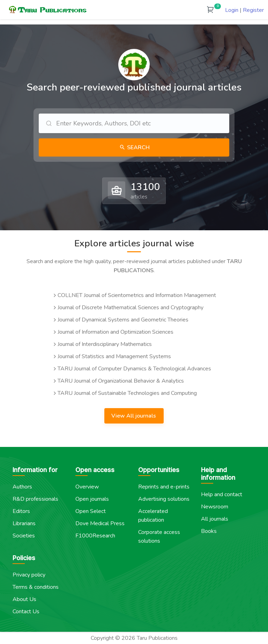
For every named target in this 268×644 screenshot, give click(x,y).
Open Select (91, 511)
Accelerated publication (153, 516)
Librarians (24, 523)
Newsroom (215, 507)
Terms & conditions (36, 587)
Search (138, 147)
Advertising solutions (164, 499)
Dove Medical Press (100, 523)
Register (253, 10)
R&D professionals (35, 499)
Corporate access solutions (159, 537)
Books (209, 531)
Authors (22, 487)
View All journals (134, 416)
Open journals (92, 499)
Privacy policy (29, 575)
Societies (24, 536)
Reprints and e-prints (164, 487)
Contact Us (26, 612)
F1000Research (95, 536)
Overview (87, 487)
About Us (24, 599)
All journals (215, 519)
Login (232, 10)
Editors (21, 511)
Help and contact (222, 494)
